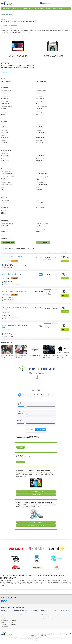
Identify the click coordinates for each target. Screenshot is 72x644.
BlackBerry (14, 614)
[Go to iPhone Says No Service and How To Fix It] (63, 350)
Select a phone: (37, 373)
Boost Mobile (4, 626)
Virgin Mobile (4, 620)
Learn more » (5, 72)
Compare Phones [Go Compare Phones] (36, 495)
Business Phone (16, 8)
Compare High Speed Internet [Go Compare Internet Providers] (36, 525)
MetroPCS (4, 624)
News (46, 3)
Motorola (13, 620)
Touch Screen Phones (45, 616)
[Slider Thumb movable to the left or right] (25, 407)
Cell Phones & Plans (6, 8)
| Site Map (64, 634)
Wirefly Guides (63, 610)
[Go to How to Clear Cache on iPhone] (7, 350)
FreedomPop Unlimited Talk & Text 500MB (15, 309)
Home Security (41, 8)
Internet (34, 8)
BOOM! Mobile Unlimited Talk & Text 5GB (15, 326)
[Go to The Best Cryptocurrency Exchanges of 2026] (49, 350)
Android (55, 612)
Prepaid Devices (44, 614)
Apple (12, 612)
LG (12, 618)
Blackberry (55, 614)
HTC (12, 616)
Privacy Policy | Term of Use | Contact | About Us (48, 634)
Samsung (13, 624)
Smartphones (43, 612)
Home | (33, 634)
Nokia (12, 622)
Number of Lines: (36, 390)
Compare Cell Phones (7, 15)
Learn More (21, 447)
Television (32, 614)
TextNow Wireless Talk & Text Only (15, 291)
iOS (54, 616)
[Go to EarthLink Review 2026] (35, 350)
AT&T (3, 614)
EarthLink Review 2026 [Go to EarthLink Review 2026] (35, 355)
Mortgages (55, 8)
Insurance (48, 8)
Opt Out (69, 634)
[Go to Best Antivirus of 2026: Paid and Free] (21, 350)
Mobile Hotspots (24, 612)
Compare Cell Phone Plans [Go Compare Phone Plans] (36, 492)
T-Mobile (3, 618)
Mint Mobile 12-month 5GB (12, 257)
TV (30, 8)
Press (50, 3)
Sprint (3, 616)
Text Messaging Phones (45, 618)
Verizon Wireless (5, 612)
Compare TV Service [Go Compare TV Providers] (36, 522)
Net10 (3, 622)
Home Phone (24, 8)
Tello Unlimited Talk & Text (12, 274)
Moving (61, 8)
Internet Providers (34, 612)
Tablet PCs (23, 614)
